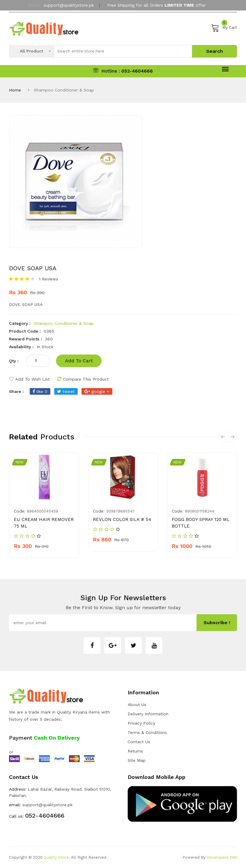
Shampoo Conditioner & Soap (64, 323)
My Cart (224, 28)
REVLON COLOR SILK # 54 (122, 519)
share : (16, 391)
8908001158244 (200, 511)
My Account (123, 19)
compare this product (83, 379)
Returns (135, 751)
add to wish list (29, 379)
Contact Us (139, 742)
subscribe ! (217, 623)
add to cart (79, 361)
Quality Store (56, 857)
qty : (14, 361)
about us (137, 705)
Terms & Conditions (147, 732)
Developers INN (222, 857)
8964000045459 (43, 511)
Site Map (137, 760)
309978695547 (120, 511)
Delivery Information (148, 714)
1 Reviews (49, 279)
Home (15, 90)
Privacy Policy (141, 723)
